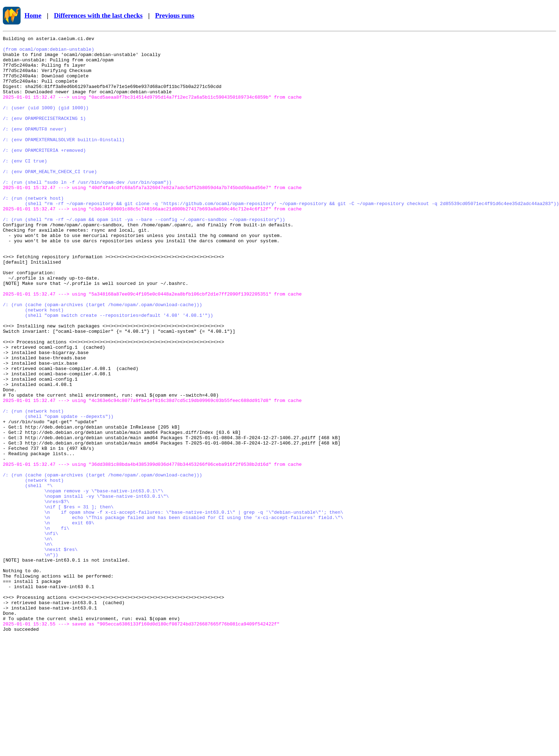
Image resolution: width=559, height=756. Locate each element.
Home (33, 15)
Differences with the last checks (98, 15)
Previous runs (175, 15)
